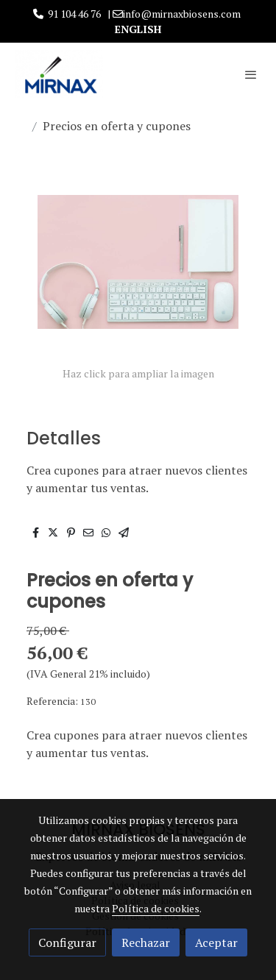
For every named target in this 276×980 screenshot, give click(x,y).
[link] (59, 74)
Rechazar (146, 942)
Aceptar (216, 942)
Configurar (67, 942)
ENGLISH (138, 29)
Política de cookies (156, 908)
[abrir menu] (251, 74)
